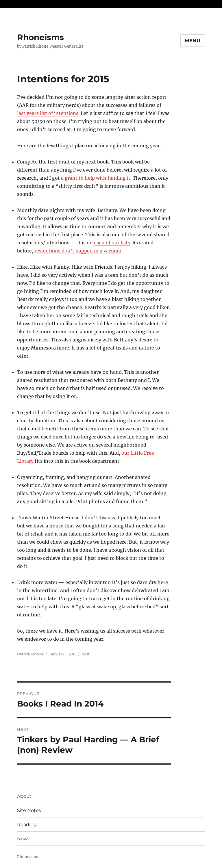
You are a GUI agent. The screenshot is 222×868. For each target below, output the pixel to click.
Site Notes (29, 810)
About (24, 796)
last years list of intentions (48, 113)
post (86, 654)
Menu (193, 41)
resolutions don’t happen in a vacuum (78, 251)
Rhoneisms (40, 37)
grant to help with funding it (98, 178)
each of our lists (112, 243)
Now (22, 839)
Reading (27, 825)
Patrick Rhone (30, 654)
